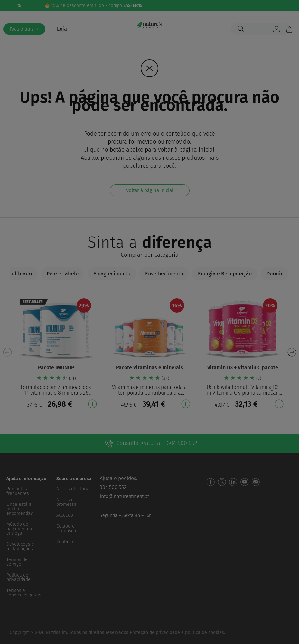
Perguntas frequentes (18, 491)
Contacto (65, 542)
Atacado (65, 515)
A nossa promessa (66, 502)
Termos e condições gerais (24, 593)
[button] (292, 352)
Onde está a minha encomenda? (19, 509)
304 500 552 (113, 487)
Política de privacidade (19, 577)
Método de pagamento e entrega (20, 529)
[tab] (63, 274)
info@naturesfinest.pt (124, 496)
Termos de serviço (17, 562)
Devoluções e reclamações (20, 546)
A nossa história (73, 489)
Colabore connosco (66, 528)
